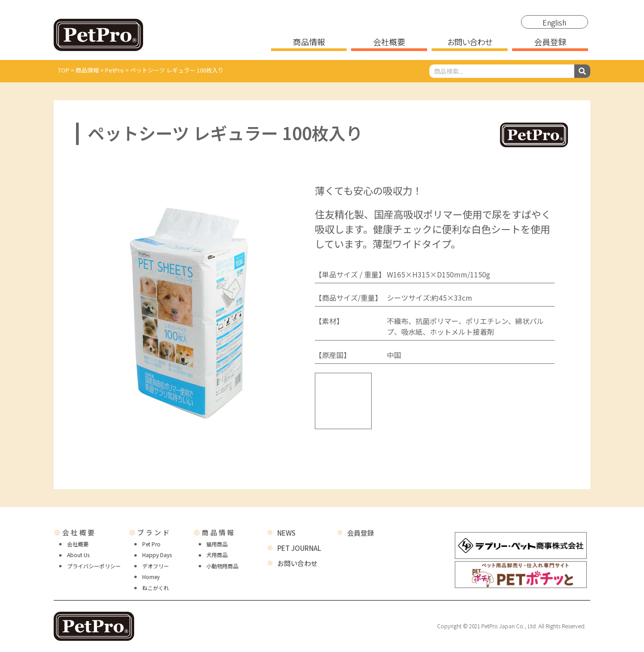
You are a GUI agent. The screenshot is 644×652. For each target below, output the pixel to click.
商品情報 (309, 43)
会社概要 (389, 43)
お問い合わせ (470, 43)
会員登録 (550, 43)
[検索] (582, 71)
